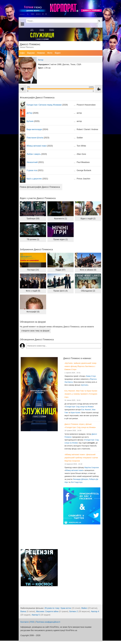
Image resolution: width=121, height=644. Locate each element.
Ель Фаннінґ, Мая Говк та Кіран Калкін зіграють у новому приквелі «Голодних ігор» (81, 394)
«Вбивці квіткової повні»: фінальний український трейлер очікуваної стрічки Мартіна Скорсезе (81, 458)
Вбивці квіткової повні (37, 146)
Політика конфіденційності (48, 622)
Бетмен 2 (74, 611)
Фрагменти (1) (60, 219)
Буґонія (30, 121)
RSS (32, 622)
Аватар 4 (95, 611)
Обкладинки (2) (88, 291)
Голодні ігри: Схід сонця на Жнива (79, 407)
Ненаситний (32, 162)
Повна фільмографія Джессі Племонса (40, 187)
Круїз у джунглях (34, 179)
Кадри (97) (60, 270)
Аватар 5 (36, 615)
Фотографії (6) (33, 312)
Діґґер (29, 113)
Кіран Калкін (76, 413)
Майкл (84, 608)
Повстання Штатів (35, 138)
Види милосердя (34, 129)
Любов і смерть (34, 154)
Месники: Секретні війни (47, 611)
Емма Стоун (91, 376)
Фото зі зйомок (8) (88, 270)
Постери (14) (33, 270)
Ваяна (23, 611)
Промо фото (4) (60, 291)
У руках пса (32, 170)
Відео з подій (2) (88, 219)
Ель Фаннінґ (86, 410)
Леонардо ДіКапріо (80, 479)
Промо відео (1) (60, 239)
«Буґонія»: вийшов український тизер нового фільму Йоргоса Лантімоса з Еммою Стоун (80, 366)
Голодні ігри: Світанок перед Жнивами (44, 105)
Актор (41, 60)
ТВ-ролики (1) (33, 239)
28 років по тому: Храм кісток (58, 608)
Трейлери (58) (33, 219)
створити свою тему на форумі (35, 331)
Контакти (25, 622)
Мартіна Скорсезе (92, 467)
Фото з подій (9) (33, 291)
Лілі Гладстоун (77, 482)
